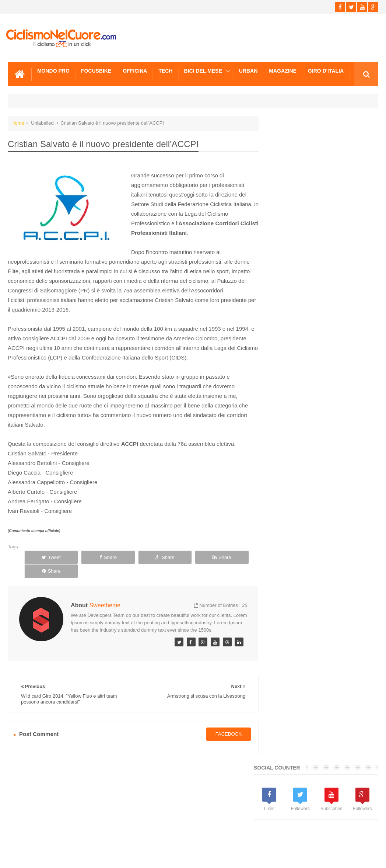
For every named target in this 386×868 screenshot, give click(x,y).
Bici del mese (203, 70)
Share (92, 557)
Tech (165, 70)
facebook (222, 727)
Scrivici (24, 834)
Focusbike (96, 70)
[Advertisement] (322, 295)
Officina (135, 70)
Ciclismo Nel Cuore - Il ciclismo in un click (199, 856)
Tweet (46, 557)
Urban (248, 70)
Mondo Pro (53, 70)
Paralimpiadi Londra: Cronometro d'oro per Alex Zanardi (333, 548)
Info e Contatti (286, 473)
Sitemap (108, 834)
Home (18, 123)
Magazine (283, 70)
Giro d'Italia (326, 70)
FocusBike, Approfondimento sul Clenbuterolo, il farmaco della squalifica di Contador (337, 594)
